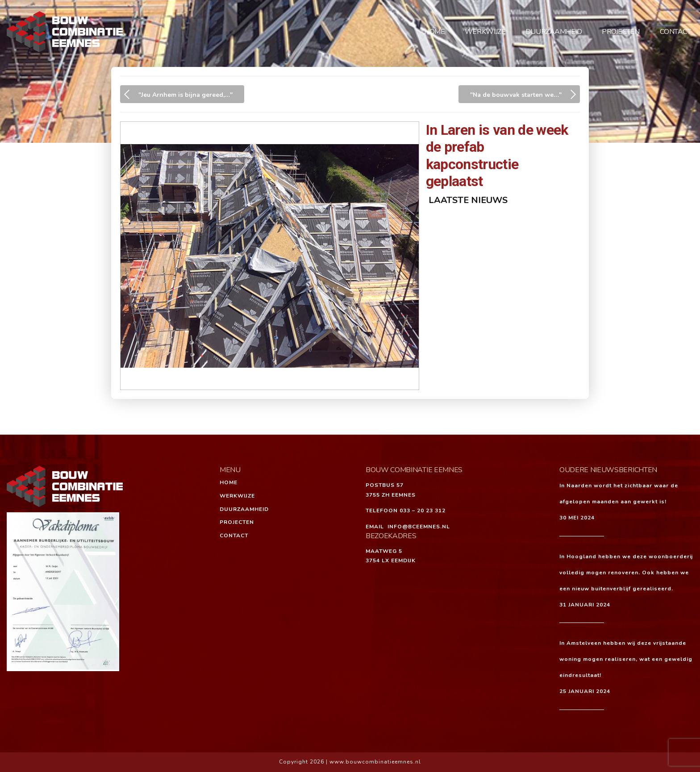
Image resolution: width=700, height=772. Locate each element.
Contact (675, 32)
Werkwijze (485, 32)
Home (434, 32)
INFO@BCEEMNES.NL (419, 527)
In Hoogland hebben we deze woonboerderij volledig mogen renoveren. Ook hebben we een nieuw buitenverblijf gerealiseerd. (626, 573)
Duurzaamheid (554, 32)
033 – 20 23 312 (423, 511)
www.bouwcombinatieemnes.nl (375, 762)
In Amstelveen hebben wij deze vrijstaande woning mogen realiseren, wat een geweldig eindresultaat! (626, 659)
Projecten (621, 32)
